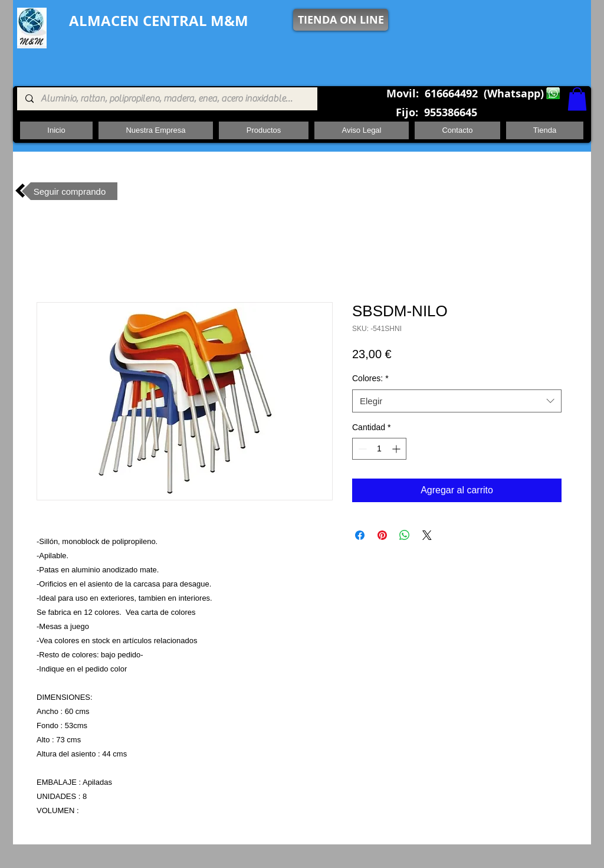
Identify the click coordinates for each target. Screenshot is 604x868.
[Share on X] (427, 535)
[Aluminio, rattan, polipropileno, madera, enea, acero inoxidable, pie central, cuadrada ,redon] (167, 99)
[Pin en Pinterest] (382, 535)
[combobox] (457, 401)
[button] (577, 99)
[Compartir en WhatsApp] (405, 535)
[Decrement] (361, 449)
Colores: (370, 378)
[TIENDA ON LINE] (341, 20)
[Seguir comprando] (70, 191)
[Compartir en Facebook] (360, 535)
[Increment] (397, 449)
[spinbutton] (379, 449)
